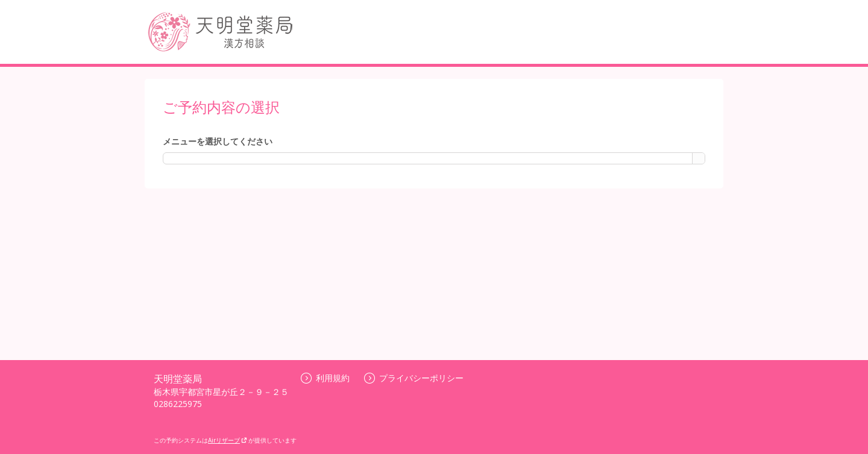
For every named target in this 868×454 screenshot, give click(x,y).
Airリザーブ (228, 440)
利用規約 (325, 378)
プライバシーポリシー (414, 378)
